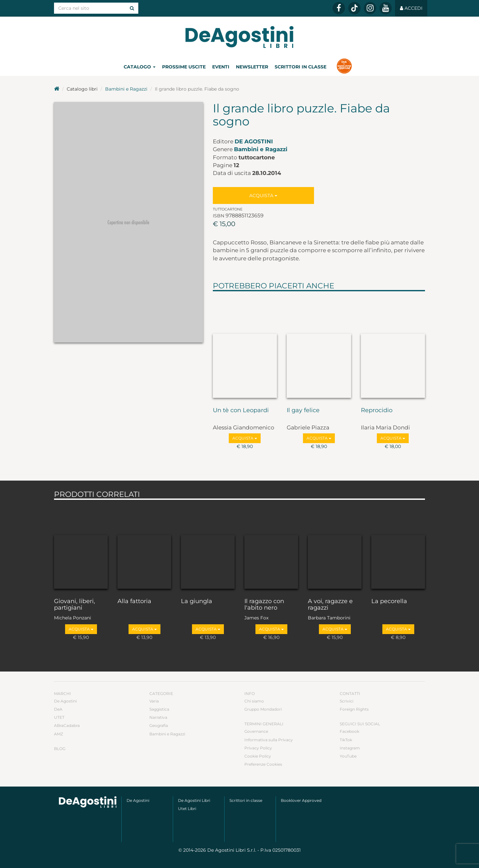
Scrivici (347, 701)
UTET (59, 717)
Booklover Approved (301, 800)
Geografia (159, 725)
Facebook (349, 731)
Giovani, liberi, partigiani (75, 605)
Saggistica (159, 709)
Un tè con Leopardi (241, 411)
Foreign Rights (354, 709)
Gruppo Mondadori (263, 709)
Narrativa (158, 717)
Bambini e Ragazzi (126, 89)
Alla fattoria (134, 601)
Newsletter (252, 67)
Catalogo (140, 67)
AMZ (59, 734)
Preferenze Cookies (263, 764)
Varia (154, 701)
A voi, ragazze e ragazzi (330, 605)
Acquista (263, 195)
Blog (60, 749)
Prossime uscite (184, 67)
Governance (256, 731)
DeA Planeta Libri (239, 37)
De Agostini (254, 141)
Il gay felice (303, 411)
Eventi (221, 67)
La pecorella (389, 601)
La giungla (197, 601)
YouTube (348, 756)
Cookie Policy (258, 756)
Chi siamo (254, 701)
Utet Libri (187, 809)
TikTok (346, 740)
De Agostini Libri (194, 800)
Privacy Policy (258, 748)
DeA (58, 709)
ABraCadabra (67, 725)
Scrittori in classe (301, 67)
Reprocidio (377, 411)
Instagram (350, 748)
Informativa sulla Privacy (269, 740)
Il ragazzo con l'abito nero (264, 605)
